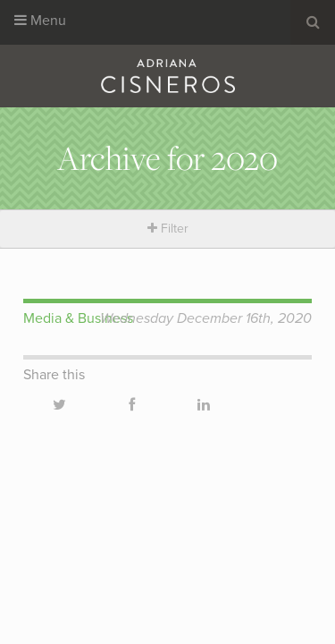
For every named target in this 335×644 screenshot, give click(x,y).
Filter (168, 229)
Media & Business (78, 318)
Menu (40, 21)
